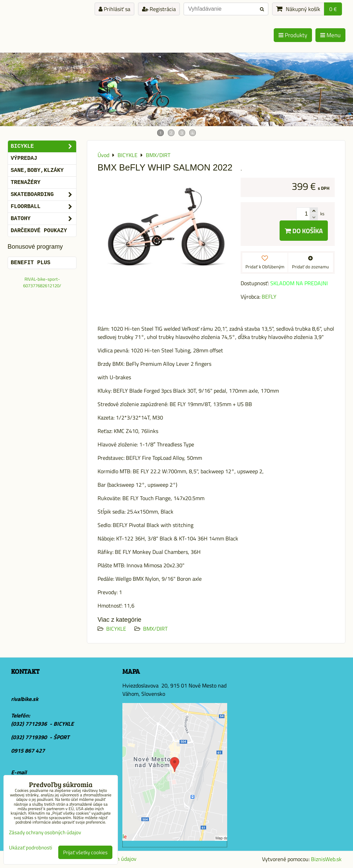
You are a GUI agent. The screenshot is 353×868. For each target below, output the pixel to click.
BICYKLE (116, 629)
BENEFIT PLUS (31, 263)
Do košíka (304, 231)
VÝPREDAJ (24, 158)
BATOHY (43, 219)
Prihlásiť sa (114, 9)
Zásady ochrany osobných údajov (45, 832)
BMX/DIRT (155, 629)
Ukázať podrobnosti (31, 848)
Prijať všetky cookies (85, 852)
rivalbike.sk (25, 699)
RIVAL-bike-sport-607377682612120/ (42, 282)
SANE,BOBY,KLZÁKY (37, 170)
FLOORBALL (43, 207)
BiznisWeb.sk (326, 859)
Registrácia (159, 9)
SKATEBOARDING (43, 195)
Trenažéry (26, 183)
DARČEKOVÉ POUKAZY (39, 231)
